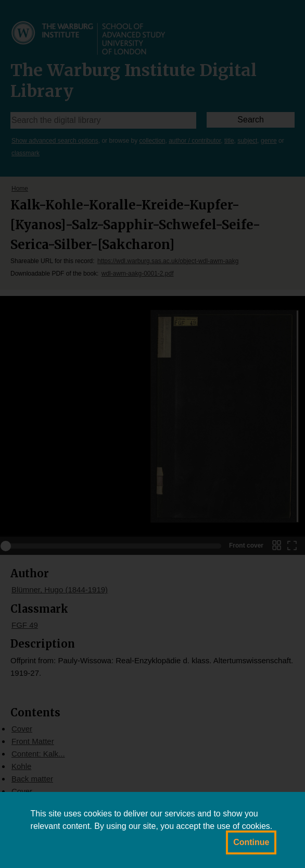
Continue (251, 842)
